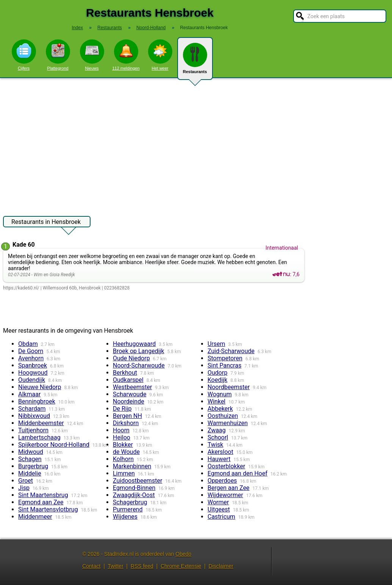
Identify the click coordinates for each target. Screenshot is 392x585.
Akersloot (220, 452)
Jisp (24, 488)
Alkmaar (29, 394)
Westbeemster (132, 387)
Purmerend (128, 509)
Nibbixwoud (34, 416)
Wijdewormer (225, 495)
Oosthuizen (223, 416)
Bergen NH (127, 416)
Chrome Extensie (181, 566)
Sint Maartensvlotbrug (48, 509)
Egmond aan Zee (41, 502)
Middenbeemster (41, 423)
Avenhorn (31, 358)
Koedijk (217, 380)
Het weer (160, 55)
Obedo (183, 554)
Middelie (30, 473)
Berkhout (125, 373)
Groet (26, 481)
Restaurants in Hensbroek (46, 223)
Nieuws (92, 55)
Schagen (30, 459)
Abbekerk (220, 409)
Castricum (221, 517)
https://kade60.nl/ (21, 288)
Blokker (123, 445)
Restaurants (195, 61)
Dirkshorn (126, 423)
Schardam (32, 409)
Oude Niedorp (131, 358)
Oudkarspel (128, 380)
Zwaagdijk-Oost (134, 495)
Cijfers (24, 55)
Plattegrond (58, 55)
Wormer (218, 502)
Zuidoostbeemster (137, 481)
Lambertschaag (39, 437)
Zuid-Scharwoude (231, 351)
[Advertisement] (196, 143)
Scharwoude (130, 394)
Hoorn (121, 430)
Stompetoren (225, 358)
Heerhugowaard (134, 344)
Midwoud (31, 452)
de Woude (126, 452)
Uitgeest (219, 509)
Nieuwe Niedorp (40, 387)
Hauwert (219, 459)
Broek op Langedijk (138, 351)
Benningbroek (37, 401)
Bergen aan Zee (229, 488)
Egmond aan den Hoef (237, 473)
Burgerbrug (33, 466)
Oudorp (217, 373)
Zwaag (217, 430)
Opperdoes (222, 481)
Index (77, 28)
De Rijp (122, 409)
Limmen (124, 473)
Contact (91, 566)
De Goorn (31, 351)
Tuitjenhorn (33, 430)
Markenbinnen (132, 466)
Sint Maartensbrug (43, 495)
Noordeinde (129, 401)
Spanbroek (33, 365)
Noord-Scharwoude (139, 365)
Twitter (115, 566)
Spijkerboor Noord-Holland (54, 445)
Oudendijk (32, 380)
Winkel (216, 401)
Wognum (220, 394)
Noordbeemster (229, 387)
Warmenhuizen (228, 423)
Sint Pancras (224, 365)
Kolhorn (123, 459)
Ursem (216, 344)
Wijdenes (125, 517)
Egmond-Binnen (134, 488)
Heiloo (122, 437)
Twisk (215, 445)
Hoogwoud (33, 373)
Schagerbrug (130, 502)
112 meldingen (126, 55)
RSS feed (142, 566)
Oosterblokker (226, 466)
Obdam (28, 344)
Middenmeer (35, 517)
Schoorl (218, 437)
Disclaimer (221, 566)
